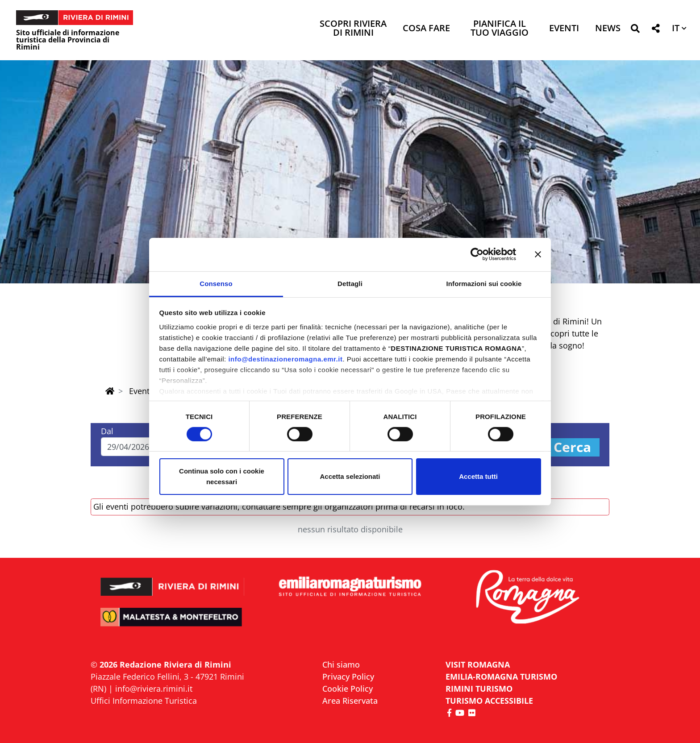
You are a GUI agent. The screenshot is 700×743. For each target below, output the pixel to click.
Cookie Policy (348, 689)
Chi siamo (341, 664)
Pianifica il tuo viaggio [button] (500, 29)
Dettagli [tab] (350, 283)
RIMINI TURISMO (479, 689)
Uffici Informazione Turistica (144, 701)
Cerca (572, 447)
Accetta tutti (478, 476)
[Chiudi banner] (538, 254)
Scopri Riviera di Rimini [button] (353, 29)
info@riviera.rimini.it (154, 689)
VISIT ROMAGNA (478, 664)
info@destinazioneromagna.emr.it (285, 359)
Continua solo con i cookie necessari (222, 476)
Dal (107, 431)
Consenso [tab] (216, 283)
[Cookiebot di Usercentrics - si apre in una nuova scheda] (477, 254)
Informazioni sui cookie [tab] (484, 283)
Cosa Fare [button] (426, 29)
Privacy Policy (348, 677)
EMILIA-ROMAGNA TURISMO (501, 677)
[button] (635, 30)
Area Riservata (350, 701)
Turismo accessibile (489, 701)
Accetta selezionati (350, 476)
